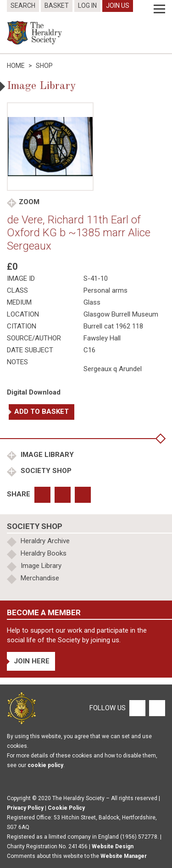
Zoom (29, 202)
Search (23, 6)
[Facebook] (137, 708)
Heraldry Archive (45, 541)
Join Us (118, 6)
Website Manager (124, 856)
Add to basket (42, 412)
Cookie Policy (66, 808)
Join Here (32, 661)
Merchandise (40, 578)
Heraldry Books (44, 553)
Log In (87, 6)
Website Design (113, 846)
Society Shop (45, 471)
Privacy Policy (25, 808)
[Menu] (159, 9)
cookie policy (45, 765)
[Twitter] (156, 708)
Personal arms (105, 290)
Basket (57, 6)
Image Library (46, 455)
